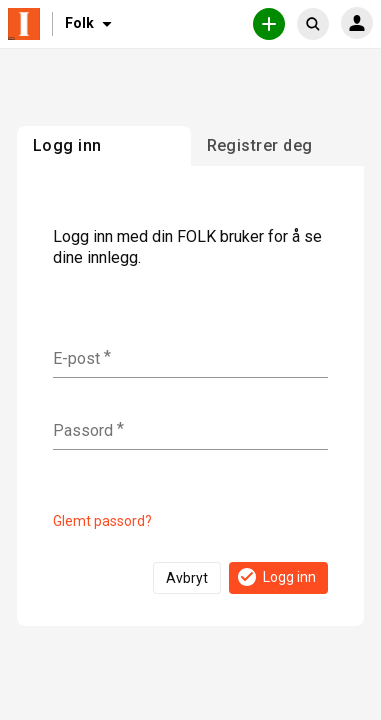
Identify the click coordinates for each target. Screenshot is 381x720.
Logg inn (275, 577)
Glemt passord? (102, 521)
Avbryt (187, 578)
